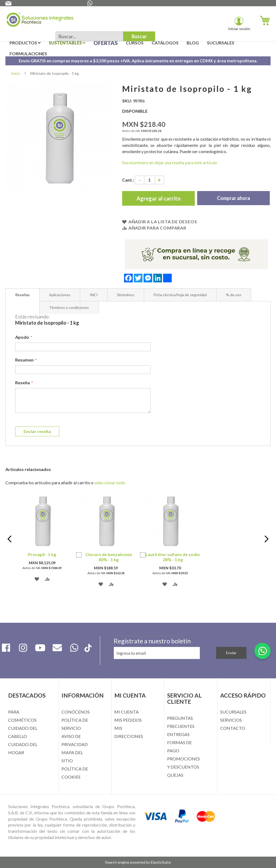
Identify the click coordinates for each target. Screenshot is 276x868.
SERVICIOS (231, 720)
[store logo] (40, 21)
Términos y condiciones (69, 307)
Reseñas (22, 295)
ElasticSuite (161, 862)
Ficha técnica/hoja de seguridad (180, 295)
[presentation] (148, 667)
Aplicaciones (60, 295)
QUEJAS (175, 775)
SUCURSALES (233, 712)
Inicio (15, 73)
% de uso (234, 295)
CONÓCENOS (76, 712)
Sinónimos (126, 295)
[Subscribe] (231, 653)
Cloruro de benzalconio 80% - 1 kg (109, 557)
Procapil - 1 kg (42, 554)
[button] (37, 578)
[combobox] (89, 36)
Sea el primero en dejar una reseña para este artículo (170, 162)
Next (264, 540)
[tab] (22, 295)
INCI (94, 295)
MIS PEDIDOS (128, 720)
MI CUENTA (126, 712)
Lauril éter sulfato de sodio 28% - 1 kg (173, 557)
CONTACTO (233, 728)
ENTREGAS (178, 734)
